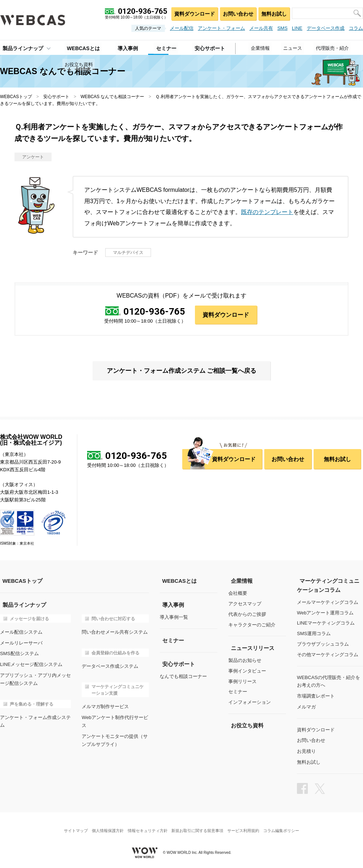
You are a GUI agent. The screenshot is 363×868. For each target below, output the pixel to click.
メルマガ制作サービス (105, 706)
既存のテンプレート (267, 212)
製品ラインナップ (20, 48)
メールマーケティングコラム (328, 603)
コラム (356, 28)
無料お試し (274, 13)
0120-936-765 (154, 311)
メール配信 (182, 28)
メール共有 (261, 28)
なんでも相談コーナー (183, 676)
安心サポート (56, 97)
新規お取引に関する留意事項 (198, 826)
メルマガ (306, 706)
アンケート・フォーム (221, 28)
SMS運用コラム (314, 634)
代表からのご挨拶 (247, 615)
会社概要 (238, 594)
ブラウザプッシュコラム (323, 644)
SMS (282, 28)
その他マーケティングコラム (328, 655)
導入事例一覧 (174, 617)
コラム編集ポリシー (286, 826)
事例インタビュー (247, 671)
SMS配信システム (19, 653)
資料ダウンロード (193, 13)
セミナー (238, 692)
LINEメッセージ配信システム (31, 663)
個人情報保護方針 (105, 826)
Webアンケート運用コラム (325, 613)
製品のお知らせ (245, 661)
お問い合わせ (237, 13)
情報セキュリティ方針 (147, 826)
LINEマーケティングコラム (326, 623)
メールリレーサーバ (21, 642)
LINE (297, 28)
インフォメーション (250, 703)
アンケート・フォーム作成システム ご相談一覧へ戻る (181, 371)
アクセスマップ (245, 604)
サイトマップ (71, 826)
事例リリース (242, 681)
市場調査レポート (316, 695)
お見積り (306, 749)
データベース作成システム (110, 665)
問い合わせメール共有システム (115, 632)
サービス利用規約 (246, 826)
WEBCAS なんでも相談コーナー (112, 97)
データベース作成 (326, 28)
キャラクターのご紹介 (252, 625)
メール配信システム (21, 632)
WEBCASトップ (16, 97)
